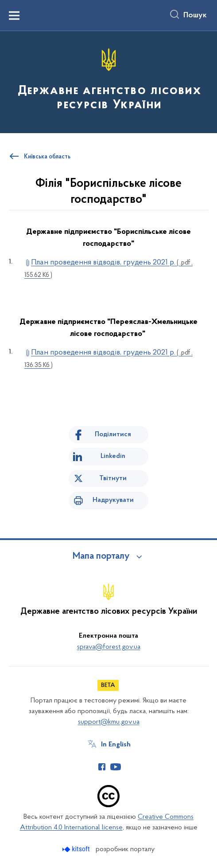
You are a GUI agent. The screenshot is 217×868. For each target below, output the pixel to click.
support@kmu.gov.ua (109, 722)
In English (116, 745)
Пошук (195, 16)
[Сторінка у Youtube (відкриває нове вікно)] (116, 767)
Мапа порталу (101, 556)
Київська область (47, 157)
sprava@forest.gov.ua (109, 647)
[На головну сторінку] (108, 81)
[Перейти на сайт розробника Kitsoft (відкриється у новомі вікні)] (77, 849)
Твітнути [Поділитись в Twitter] (113, 478)
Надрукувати (113, 500)
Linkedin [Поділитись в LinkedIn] (113, 456)
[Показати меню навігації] (14, 16)
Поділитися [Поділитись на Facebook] (113, 434)
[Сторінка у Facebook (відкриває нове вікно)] (102, 767)
